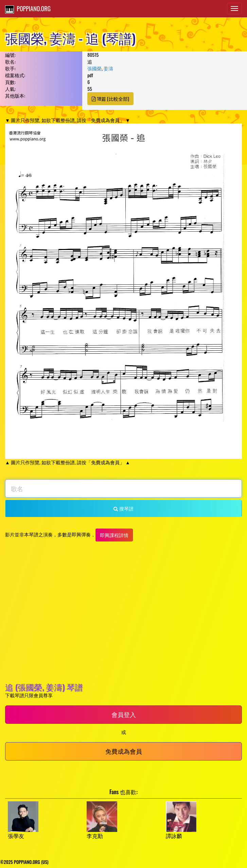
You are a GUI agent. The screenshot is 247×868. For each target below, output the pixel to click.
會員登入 (124, 714)
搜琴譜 (123, 508)
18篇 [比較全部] (110, 98)
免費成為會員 (124, 751)
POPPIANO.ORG (28, 9)
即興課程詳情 (114, 535)
